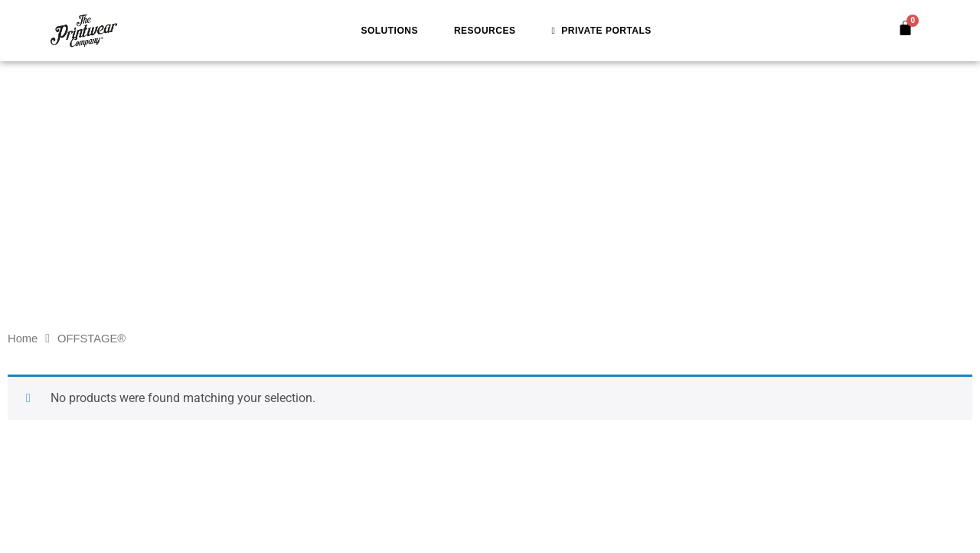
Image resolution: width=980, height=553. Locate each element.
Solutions (389, 31)
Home (23, 339)
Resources (485, 31)
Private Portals (601, 31)
